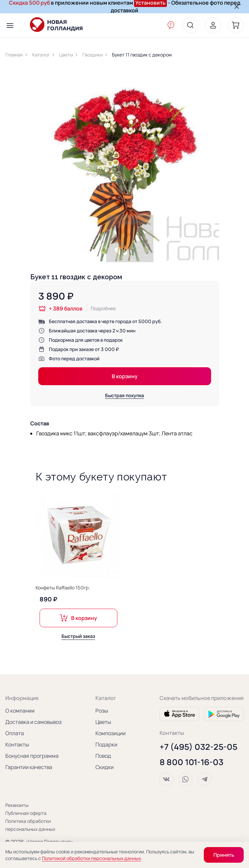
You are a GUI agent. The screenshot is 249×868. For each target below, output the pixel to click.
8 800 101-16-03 (191, 762)
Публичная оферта (26, 813)
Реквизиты (17, 805)
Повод (103, 756)
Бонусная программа (32, 756)
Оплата (15, 733)
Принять (224, 855)
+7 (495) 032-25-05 (198, 747)
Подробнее (103, 308)
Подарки (106, 744)
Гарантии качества (29, 767)
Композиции (111, 733)
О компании (20, 711)
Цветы (103, 722)
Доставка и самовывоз (33, 722)
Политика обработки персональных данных (30, 825)
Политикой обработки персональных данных (91, 858)
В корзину (125, 376)
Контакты (17, 744)
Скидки (105, 767)
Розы (102, 711)
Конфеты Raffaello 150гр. (63, 590)
